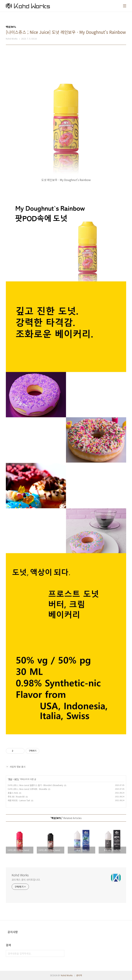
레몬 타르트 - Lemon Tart (19, 800)
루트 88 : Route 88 (16, 797)
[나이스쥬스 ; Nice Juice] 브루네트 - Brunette (27, 789)
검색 (61, 953)
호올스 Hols (13, 793)
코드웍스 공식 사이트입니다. (26, 880)
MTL (17, 779)
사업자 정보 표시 (16, 767)
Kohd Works (20, 875)
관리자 (79, 975)
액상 (10, 779)
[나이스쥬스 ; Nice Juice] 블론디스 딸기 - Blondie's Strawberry (35, 785)
